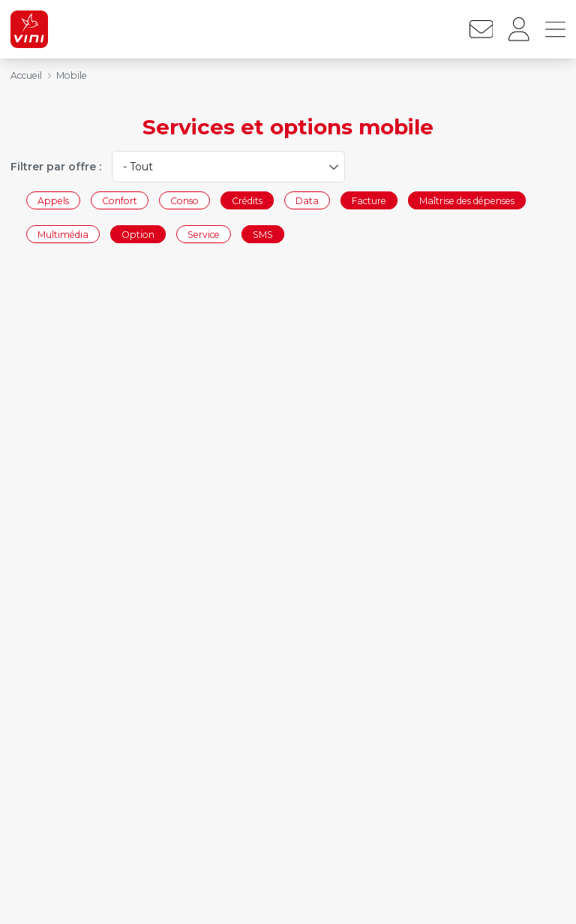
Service (204, 235)
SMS (263, 235)
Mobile (72, 75)
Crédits (247, 200)
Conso (184, 200)
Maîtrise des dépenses (467, 200)
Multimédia (63, 235)
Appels (53, 200)
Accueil (26, 75)
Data (307, 200)
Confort (120, 200)
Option (138, 235)
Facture (369, 200)
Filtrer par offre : (56, 167)
